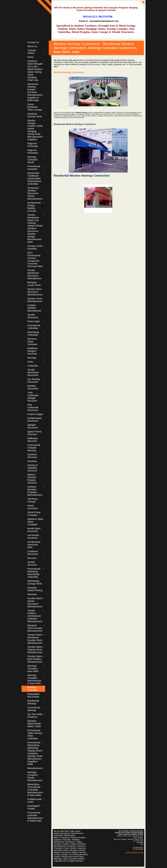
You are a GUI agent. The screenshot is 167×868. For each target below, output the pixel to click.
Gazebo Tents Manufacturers (35, 300)
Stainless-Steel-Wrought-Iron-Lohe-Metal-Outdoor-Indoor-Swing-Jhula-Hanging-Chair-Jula (35, 71)
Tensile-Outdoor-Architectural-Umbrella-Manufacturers (35, 616)
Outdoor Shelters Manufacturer (34, 308)
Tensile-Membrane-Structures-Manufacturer (34, 274)
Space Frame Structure (34, 433)
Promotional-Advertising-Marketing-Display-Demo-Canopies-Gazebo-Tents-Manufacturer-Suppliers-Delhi (35, 753)
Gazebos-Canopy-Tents (35, 115)
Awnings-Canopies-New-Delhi (33, 668)
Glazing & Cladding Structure (33, 468)
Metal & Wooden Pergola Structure (32, 479)
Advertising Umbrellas (33, 333)
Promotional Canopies (34, 168)
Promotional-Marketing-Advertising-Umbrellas (34, 573)
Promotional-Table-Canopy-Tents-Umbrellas (35, 734)
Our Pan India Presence (35, 716)
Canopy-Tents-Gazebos (35, 247)
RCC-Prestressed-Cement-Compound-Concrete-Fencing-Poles (35, 259)
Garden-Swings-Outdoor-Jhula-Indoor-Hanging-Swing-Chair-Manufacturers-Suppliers (35, 130)
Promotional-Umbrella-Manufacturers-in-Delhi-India (35, 817)
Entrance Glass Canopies (32, 342)
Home (31, 57)
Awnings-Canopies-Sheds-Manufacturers (35, 776)
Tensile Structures (33, 316)
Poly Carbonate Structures (33, 407)
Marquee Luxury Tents (34, 284)
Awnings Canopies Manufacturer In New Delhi (34, 679)
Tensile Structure (32, 563)
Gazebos (32, 461)
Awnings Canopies (32, 689)
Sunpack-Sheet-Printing (35, 589)
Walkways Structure (33, 440)
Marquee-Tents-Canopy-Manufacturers (35, 628)
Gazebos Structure (32, 456)
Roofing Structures (33, 387)
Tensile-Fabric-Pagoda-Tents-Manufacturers (35, 650)
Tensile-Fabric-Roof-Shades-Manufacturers (35, 659)
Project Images (35, 414)
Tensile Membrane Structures (33, 372)
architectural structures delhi (34, 545)
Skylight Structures (33, 426)
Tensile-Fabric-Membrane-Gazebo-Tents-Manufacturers (35, 639)
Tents (30, 362)
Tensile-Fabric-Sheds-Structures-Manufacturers (35, 602)
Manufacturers (35, 768)
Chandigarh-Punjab (34, 807)
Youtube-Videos (32, 52)
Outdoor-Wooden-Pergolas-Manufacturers (35, 491)
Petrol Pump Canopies (34, 514)
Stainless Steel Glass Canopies (35, 522)
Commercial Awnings (34, 709)
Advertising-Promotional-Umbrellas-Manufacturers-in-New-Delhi (35, 790)
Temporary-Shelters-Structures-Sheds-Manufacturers (35, 193)
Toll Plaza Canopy (32, 500)
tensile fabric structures (34, 530)
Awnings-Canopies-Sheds (33, 160)
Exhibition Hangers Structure (33, 351)
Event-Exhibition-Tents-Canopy (35, 107)
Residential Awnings (33, 702)
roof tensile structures (33, 537)
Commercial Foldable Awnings (34, 448)
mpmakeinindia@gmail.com (134, 852)
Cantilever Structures (33, 553)
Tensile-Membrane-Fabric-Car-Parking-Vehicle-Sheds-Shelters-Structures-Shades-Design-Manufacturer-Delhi (35, 228)
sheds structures (33, 507)
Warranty (32, 594)
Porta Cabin (34, 321)
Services (32, 558)
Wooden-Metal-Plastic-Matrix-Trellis (35, 724)
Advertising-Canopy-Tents (35, 582)
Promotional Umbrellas (34, 327)
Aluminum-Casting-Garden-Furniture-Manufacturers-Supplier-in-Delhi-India (35, 92)
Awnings (32, 358)
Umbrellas (33, 366)
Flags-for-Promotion (33, 145)
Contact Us (33, 42)
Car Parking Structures (34, 380)
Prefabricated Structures (34, 420)
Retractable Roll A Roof (33, 695)
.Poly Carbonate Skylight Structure (33, 397)
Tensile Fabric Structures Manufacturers (35, 292)
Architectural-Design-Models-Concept (34, 207)
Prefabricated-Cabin (35, 801)
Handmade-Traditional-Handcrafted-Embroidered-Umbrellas (35, 178)
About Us (32, 46)
